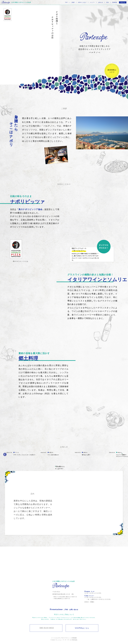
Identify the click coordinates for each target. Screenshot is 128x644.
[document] (16, 249)
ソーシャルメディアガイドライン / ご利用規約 (64, 638)
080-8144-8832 (47, 628)
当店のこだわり (82, 2)
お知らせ (100, 2)
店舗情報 (115, 2)
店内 (108, 2)
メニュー (92, 2)
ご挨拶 (73, 2)
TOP (66, 2)
